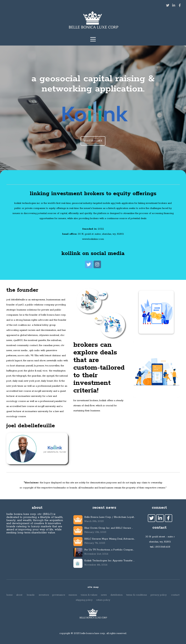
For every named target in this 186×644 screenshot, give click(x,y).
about (19, 595)
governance (59, 595)
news (104, 595)
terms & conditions (137, 595)
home (10, 595)
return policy (103, 600)
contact (175, 595)
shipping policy (84, 600)
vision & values (89, 595)
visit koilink (93, 141)
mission (73, 595)
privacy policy (159, 595)
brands (31, 595)
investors (44, 595)
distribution (117, 595)
